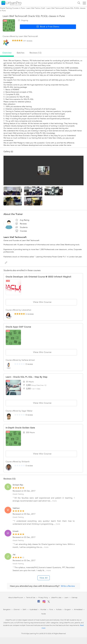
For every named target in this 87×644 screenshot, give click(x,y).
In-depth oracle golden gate (20, 428)
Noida (44, 614)
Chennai (17, 609)
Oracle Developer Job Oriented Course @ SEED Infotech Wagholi (38, 277)
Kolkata (59, 609)
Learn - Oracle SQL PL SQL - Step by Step (27, 377)
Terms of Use (31, 598)
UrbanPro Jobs (56, 598)
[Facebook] (39, 602)
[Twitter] (49, 602)
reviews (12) (35, 53)
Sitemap (74, 598)
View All (44, 578)
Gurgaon (68, 609)
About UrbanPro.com (16, 598)
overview (7, 53)
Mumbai (43, 609)
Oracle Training (18, 494)
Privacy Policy (43, 598)
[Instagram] (44, 602)
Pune (51, 609)
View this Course (41, 302)
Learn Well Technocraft (15, 237)
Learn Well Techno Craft (36, 8)
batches (21, 53)
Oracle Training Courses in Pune (12, 8)
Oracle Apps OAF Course (18, 327)
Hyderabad (33, 609)
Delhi (25, 609)
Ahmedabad (78, 609)
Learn (66, 598)
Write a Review (68, 586)
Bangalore (7, 609)
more (54, 501)
